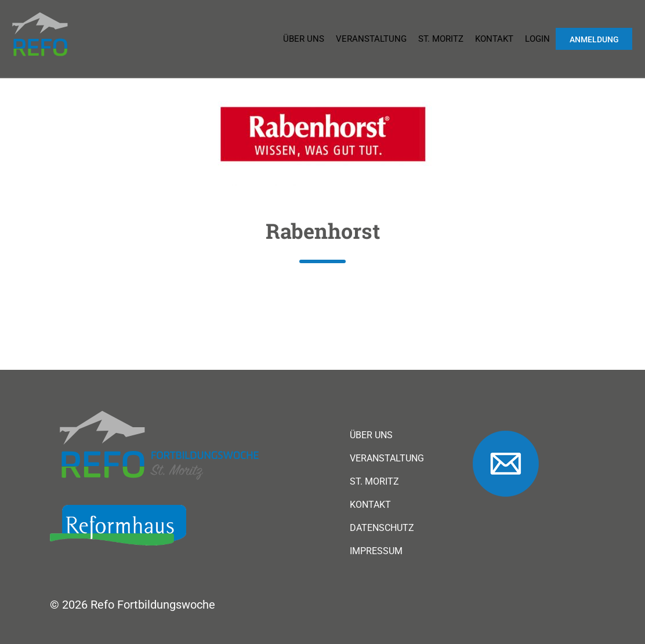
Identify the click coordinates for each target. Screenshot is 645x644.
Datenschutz (382, 528)
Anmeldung (594, 39)
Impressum (376, 551)
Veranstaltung (371, 39)
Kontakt (494, 39)
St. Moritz (441, 39)
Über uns (304, 39)
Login (537, 39)
